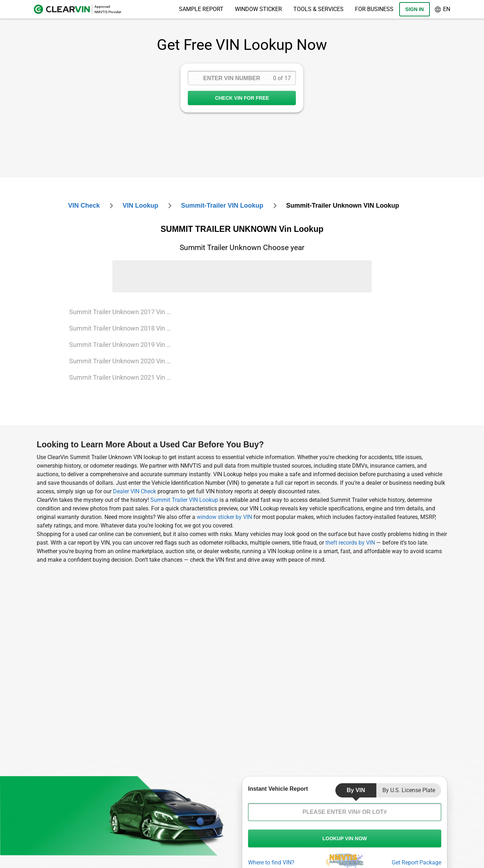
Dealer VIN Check (135, 491)
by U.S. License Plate (409, 790)
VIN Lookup (140, 206)
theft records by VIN (350, 543)
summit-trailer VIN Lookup (222, 206)
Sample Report (201, 9)
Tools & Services (318, 9)
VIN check (84, 206)
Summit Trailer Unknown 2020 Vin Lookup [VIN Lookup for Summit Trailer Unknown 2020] (124, 361)
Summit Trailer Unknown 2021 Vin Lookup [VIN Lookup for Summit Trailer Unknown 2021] (124, 377)
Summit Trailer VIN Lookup (185, 500)
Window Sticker (258, 9)
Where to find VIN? (271, 862)
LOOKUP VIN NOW (345, 838)
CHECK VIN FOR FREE (242, 98)
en (442, 9)
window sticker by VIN (224, 517)
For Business (374, 9)
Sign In (415, 9)
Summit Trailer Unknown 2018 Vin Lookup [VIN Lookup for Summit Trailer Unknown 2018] (124, 328)
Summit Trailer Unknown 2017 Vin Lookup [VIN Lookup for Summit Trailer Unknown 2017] (124, 312)
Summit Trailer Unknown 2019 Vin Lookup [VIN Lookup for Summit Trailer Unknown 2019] (124, 345)
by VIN (356, 790)
